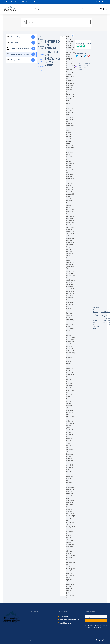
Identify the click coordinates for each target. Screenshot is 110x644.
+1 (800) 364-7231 (65, 616)
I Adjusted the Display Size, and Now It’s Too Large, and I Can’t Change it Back (95, 317)
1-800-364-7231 (8, 2)
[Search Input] (59, 22)
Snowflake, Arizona (65, 623)
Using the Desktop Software (41, 45)
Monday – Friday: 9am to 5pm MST (26, 2)
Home (40, 37)
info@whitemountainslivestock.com (70, 620)
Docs (40, 39)
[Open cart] (107, 9)
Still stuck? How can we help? (79, 66)
